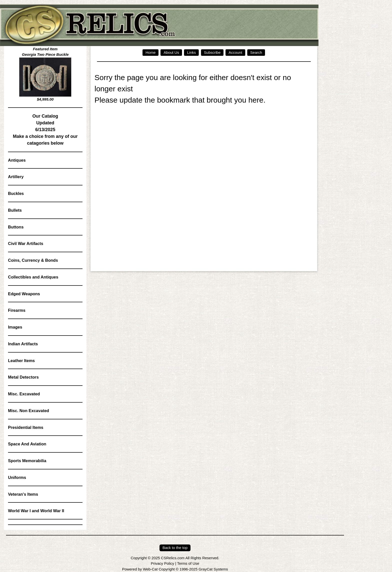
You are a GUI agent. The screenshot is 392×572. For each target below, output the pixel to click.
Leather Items (21, 361)
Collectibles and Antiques (33, 277)
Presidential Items (26, 427)
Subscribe (212, 52)
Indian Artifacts (23, 344)
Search (256, 52)
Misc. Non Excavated (28, 411)
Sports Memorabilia (27, 461)
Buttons (16, 227)
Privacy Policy (162, 563)
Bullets (15, 210)
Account (235, 52)
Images (15, 327)
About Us (171, 52)
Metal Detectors (23, 377)
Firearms (17, 310)
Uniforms (17, 477)
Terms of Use (188, 563)
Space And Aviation (27, 444)
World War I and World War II (36, 511)
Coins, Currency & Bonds (33, 260)
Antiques (17, 160)
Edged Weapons (24, 294)
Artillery (16, 177)
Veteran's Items (23, 494)
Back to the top (175, 548)
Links (191, 52)
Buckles (16, 193)
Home (150, 52)
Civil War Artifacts (26, 243)
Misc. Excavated (24, 394)
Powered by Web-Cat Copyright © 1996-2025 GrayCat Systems (175, 569)
